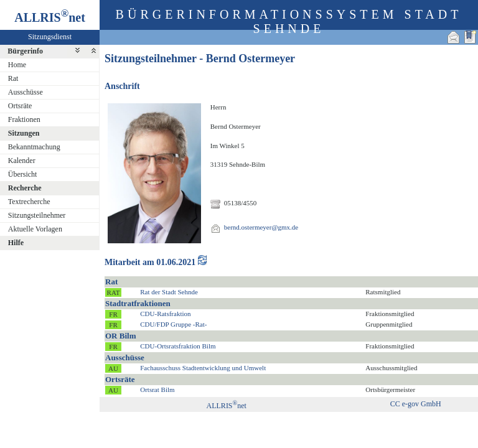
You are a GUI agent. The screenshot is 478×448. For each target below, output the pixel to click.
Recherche (25, 188)
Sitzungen (24, 133)
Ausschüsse (26, 92)
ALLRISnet (227, 406)
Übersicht (23, 174)
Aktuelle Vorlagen (35, 229)
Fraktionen (24, 119)
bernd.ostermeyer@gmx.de (261, 227)
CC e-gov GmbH (416, 404)
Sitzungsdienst (50, 37)
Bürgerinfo (25, 51)
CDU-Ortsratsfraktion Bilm (178, 346)
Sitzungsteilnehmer (37, 215)
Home (17, 65)
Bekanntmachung (34, 147)
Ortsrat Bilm (157, 390)
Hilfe (16, 243)
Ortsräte (20, 106)
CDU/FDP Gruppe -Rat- (173, 324)
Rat (13, 78)
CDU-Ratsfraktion (165, 314)
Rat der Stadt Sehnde (169, 292)
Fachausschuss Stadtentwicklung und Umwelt (203, 368)
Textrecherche (29, 202)
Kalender (22, 161)
